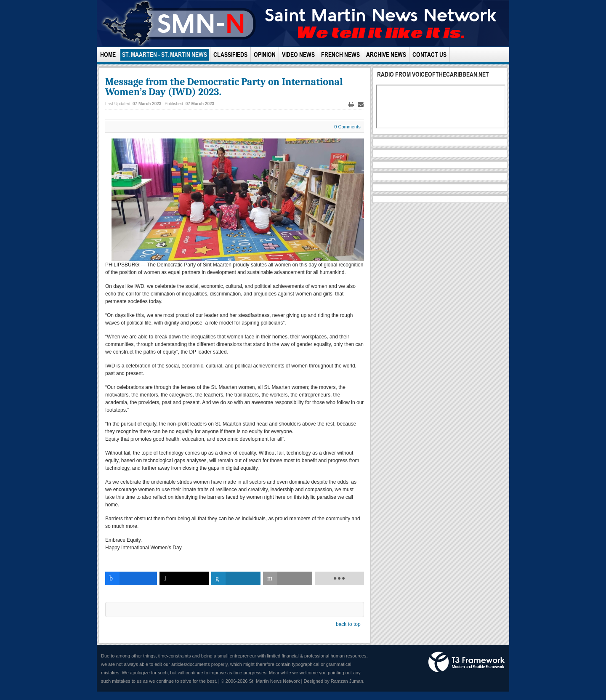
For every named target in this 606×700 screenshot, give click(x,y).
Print (351, 105)
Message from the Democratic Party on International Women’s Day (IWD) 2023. (224, 87)
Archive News (386, 55)
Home (108, 55)
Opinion (265, 55)
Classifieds (230, 55)
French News (340, 55)
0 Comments (347, 127)
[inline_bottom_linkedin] (236, 578)
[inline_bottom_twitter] (184, 578)
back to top (348, 624)
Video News (298, 55)
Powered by (467, 662)
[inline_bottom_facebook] (131, 578)
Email (361, 105)
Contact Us (429, 55)
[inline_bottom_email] (288, 578)
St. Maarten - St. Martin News (165, 55)
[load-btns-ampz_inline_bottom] (339, 578)
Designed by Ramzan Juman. (334, 681)
